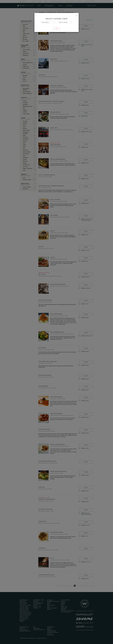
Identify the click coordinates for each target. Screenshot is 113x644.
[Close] (77, 16)
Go (56, 29)
